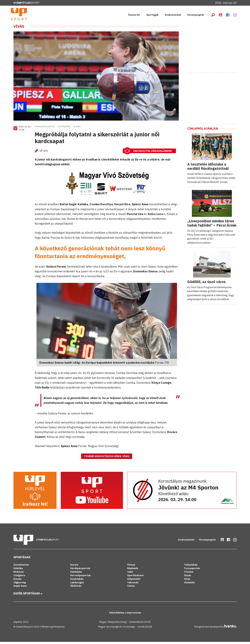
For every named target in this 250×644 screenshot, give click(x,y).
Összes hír (134, 16)
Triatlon (189, 574)
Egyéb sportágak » (28, 596)
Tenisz (131, 588)
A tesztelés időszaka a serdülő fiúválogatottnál (208, 168)
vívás (78, 128)
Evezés (18, 581)
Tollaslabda (191, 567)
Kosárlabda (77, 581)
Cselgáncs (19, 577)
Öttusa (131, 567)
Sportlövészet (135, 577)
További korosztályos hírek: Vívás (107, 458)
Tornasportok (192, 570)
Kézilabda (76, 574)
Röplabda (133, 570)
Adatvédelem (117, 615)
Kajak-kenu (20, 588)
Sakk (130, 574)
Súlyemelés (134, 581)
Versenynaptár (196, 16)
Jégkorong (20, 584)
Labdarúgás (77, 584)
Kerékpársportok (80, 570)
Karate (74, 567)
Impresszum (134, 615)
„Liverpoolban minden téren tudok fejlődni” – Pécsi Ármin (212, 225)
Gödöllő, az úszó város (207, 284)
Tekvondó (133, 584)
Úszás (188, 577)
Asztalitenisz (21, 567)
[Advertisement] (214, 48)
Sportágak (152, 16)
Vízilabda (189, 584)
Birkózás (19, 574)
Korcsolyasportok (81, 577)
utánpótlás (65, 128)
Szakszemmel (173, 16)
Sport (27, 3)
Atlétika (18, 570)
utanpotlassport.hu (46, 128)
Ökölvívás (76, 588)
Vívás (19, 28)
